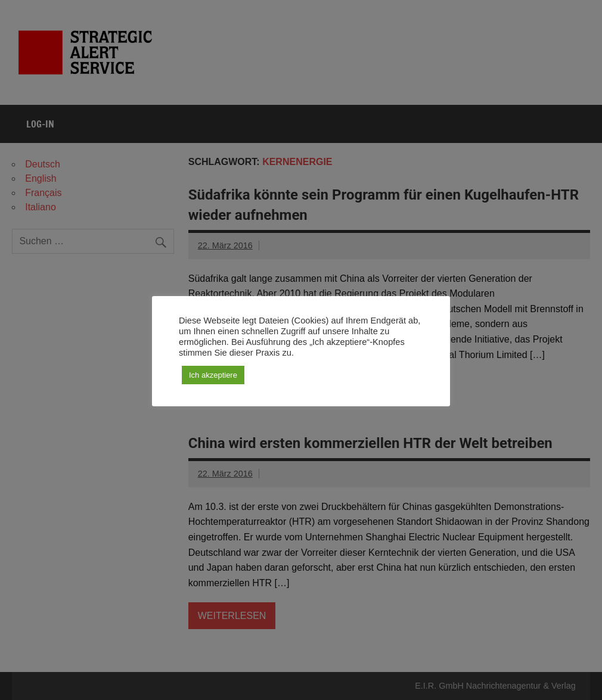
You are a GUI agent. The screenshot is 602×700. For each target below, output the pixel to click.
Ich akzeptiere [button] (213, 375)
